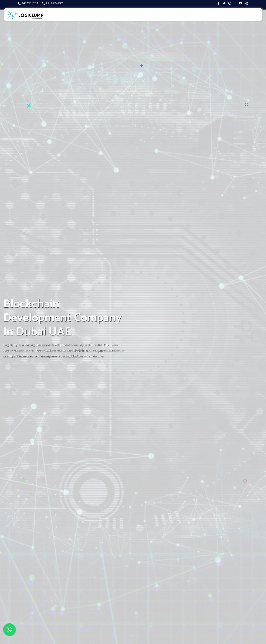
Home (74, 14)
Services (106, 14)
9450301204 (30, 3)
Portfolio (166, 14)
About (88, 14)
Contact (253, 14)
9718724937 (54, 3)
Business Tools (220, 14)
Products (147, 14)
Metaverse (127, 14)
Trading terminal (191, 14)
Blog (239, 14)
